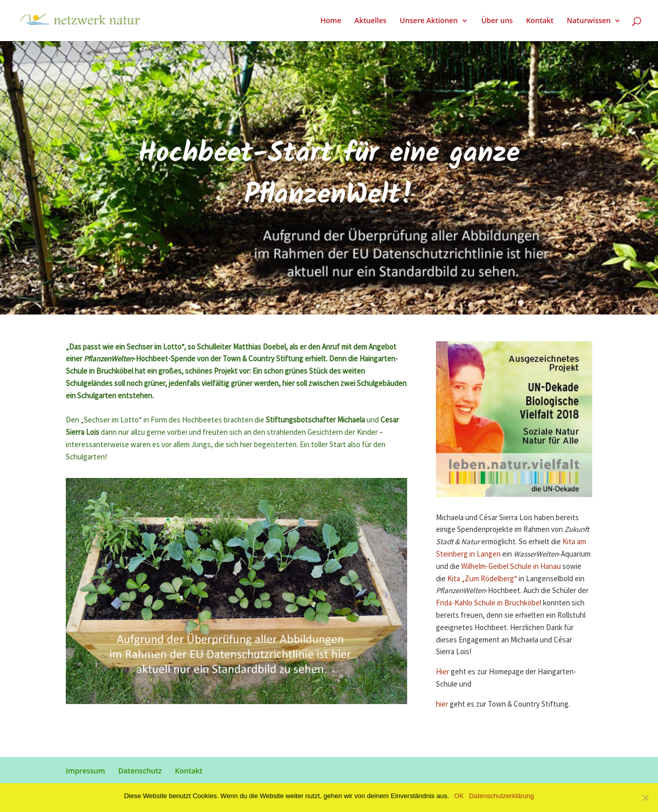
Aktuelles (370, 21)
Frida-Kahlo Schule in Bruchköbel (489, 603)
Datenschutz (140, 771)
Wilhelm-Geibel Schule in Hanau (511, 567)
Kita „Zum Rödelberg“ (482, 579)
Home (331, 21)
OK (459, 796)
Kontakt (540, 21)
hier (443, 704)
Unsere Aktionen (428, 21)
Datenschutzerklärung (501, 796)
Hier (443, 672)
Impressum (85, 771)
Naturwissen (589, 21)
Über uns (497, 21)
